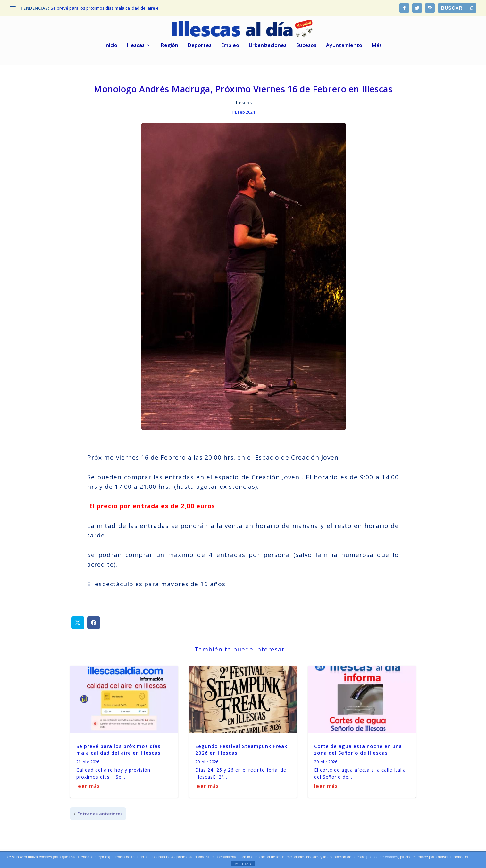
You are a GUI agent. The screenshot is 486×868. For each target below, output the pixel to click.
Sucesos (306, 45)
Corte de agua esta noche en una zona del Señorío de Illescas (358, 748)
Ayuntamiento (344, 45)
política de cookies (382, 857)
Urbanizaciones (268, 45)
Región (170, 45)
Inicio (111, 45)
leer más (88, 785)
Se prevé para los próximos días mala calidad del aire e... (106, 8)
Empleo (230, 45)
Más (377, 45)
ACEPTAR (243, 864)
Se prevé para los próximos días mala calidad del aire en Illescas (118, 748)
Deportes (200, 45)
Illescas (136, 45)
